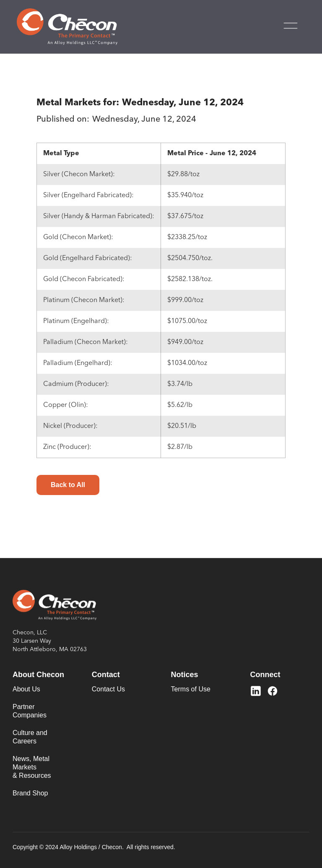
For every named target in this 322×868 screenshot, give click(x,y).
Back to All (68, 485)
